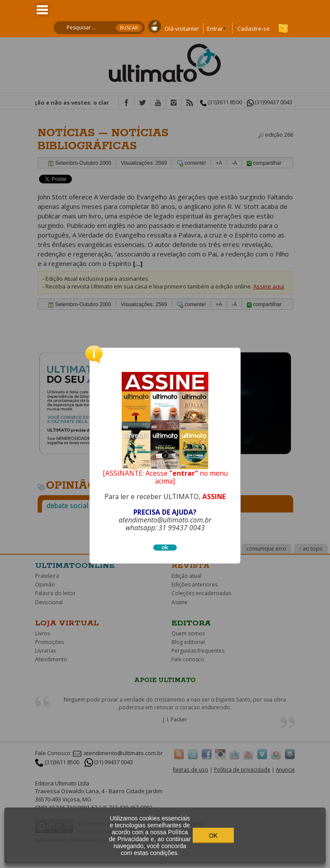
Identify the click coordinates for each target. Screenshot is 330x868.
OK (213, 836)
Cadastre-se (254, 29)
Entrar (215, 29)
